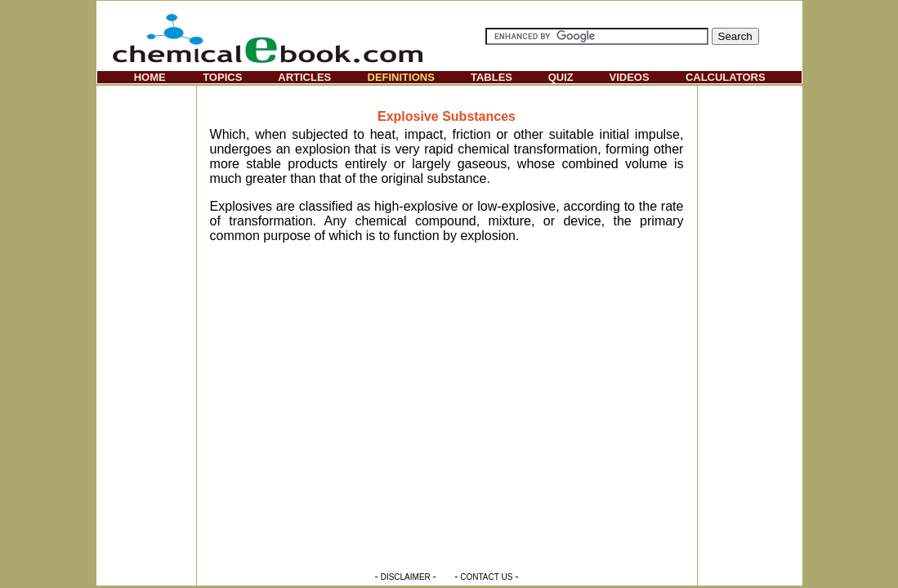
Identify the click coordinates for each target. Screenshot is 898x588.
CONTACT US (486, 577)
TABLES (491, 77)
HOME (150, 77)
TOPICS (222, 77)
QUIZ (561, 77)
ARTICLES (304, 77)
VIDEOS (630, 77)
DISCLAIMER (406, 577)
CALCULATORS (726, 77)
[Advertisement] (146, 332)
